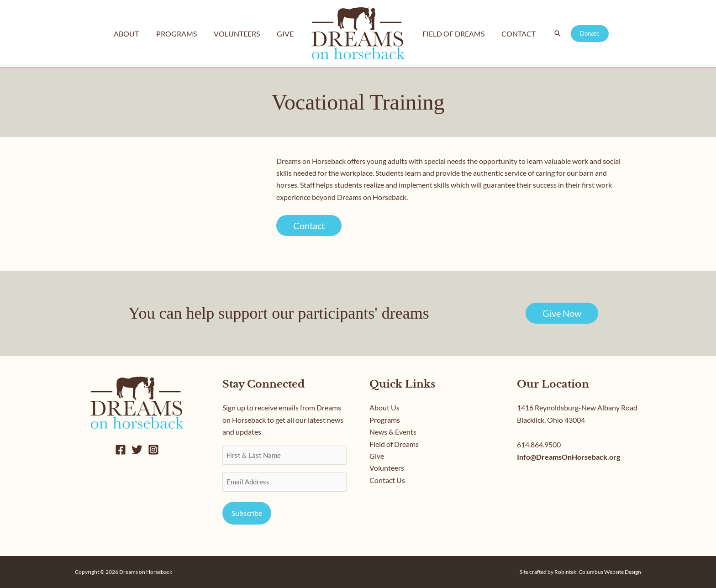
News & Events (393, 432)
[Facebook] (121, 450)
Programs (385, 420)
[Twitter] (137, 450)
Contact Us (387, 480)
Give (377, 456)
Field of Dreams (394, 444)
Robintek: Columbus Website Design (598, 572)
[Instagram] (153, 450)
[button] (553, 34)
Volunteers (387, 468)
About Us (384, 407)
